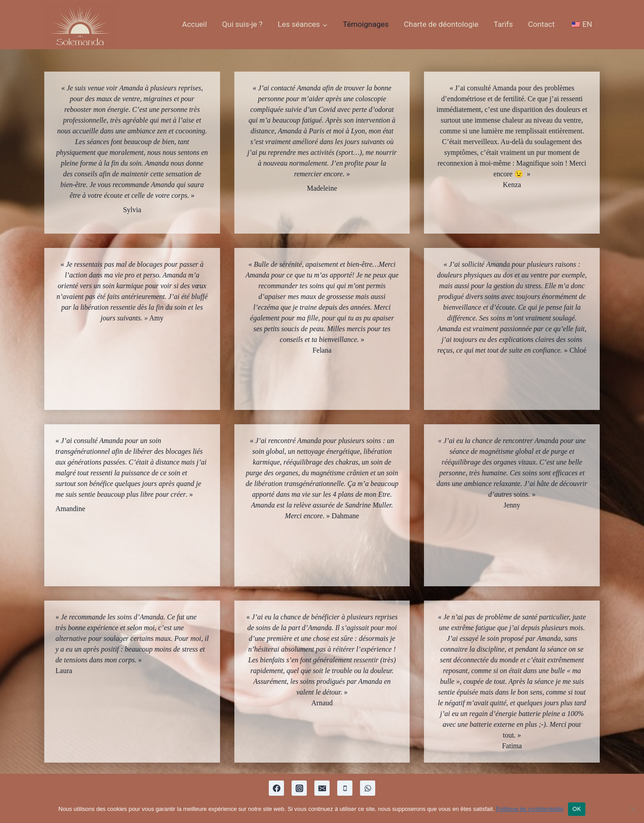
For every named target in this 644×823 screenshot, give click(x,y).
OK (577, 809)
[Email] (322, 788)
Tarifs (503, 24)
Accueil (195, 24)
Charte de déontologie (441, 24)
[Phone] (345, 788)
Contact (541, 24)
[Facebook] (276, 788)
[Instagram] (299, 788)
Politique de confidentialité (530, 809)
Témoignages (366, 24)
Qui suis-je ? (243, 24)
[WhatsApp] (368, 788)
